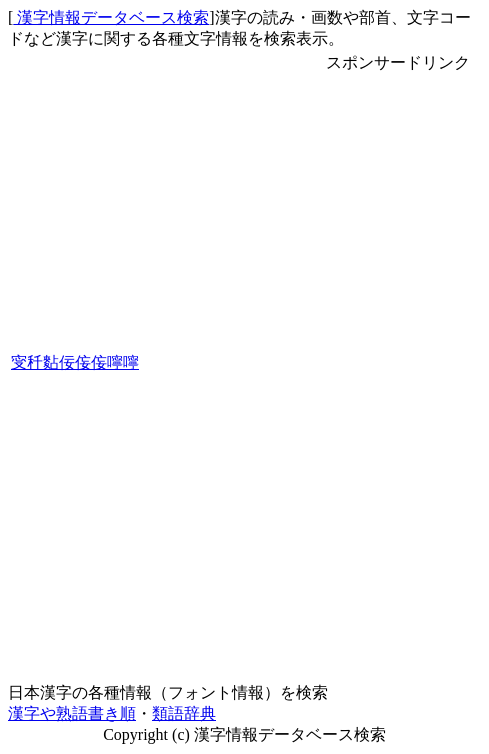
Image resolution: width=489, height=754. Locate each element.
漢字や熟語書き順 (72, 713)
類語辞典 (184, 713)
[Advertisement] (398, 374)
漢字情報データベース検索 (111, 17)
